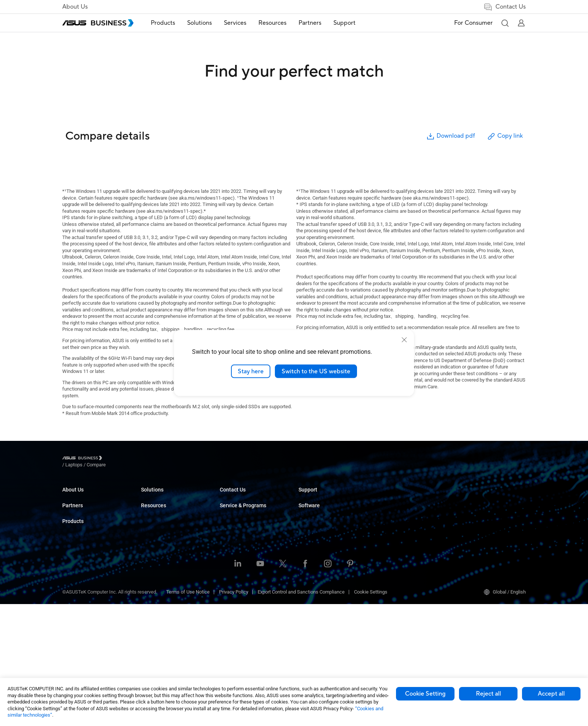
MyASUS (465, 497)
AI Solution (231, 616)
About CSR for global (84, 508)
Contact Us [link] (505, 7)
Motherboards (156, 564)
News (305, 530)
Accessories (154, 643)
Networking (153, 598)
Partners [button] (311, 23)
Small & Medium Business (247, 497)
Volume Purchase (317, 559)
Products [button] (164, 23)
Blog (303, 519)
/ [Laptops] (115, 459)
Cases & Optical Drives (165, 609)
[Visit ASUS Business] (84, 459)
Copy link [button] (505, 136)
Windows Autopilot (476, 530)
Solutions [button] (200, 23)
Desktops (151, 508)
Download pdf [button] (450, 136)
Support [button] (345, 23)
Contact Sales (313, 570)
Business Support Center (403, 548)
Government (233, 605)
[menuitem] (164, 23)
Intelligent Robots (160, 632)
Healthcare (231, 542)
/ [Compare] (137, 459)
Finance (228, 593)
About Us (75, 7)
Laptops (150, 497)
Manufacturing (235, 553)
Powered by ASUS (396, 519)
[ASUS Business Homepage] (98, 23)
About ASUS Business (85, 497)
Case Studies (313, 508)
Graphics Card (156, 575)
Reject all (488, 694)
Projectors (152, 542)
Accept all (551, 694)
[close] (404, 340)
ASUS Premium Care (399, 497)
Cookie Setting (425, 694)
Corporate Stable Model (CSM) (409, 508)
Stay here (251, 371)
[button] (505, 23)
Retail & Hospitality (240, 530)
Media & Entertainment (244, 582)
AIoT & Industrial (159, 587)
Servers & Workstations (166, 553)
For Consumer (473, 23)
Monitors (150, 530)
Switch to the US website (316, 371)
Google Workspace (240, 627)
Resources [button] (273, 23)
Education (230, 519)
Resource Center (316, 497)
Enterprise (230, 508)
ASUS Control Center (478, 508)
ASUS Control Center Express (487, 519)
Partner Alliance (79, 536)
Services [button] (236, 23)
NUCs (147, 519)
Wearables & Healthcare (167, 620)
